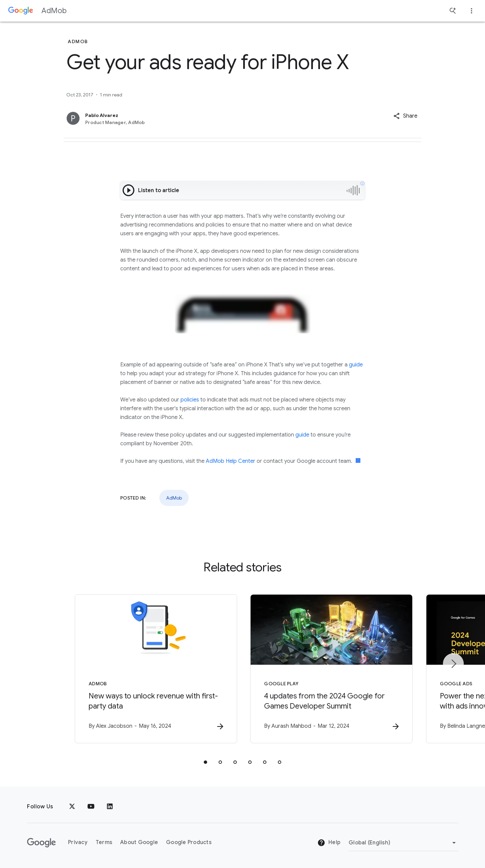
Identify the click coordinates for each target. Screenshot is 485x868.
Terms (104, 842)
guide (356, 365)
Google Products (189, 842)
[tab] (205, 762)
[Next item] (453, 664)
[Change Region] (403, 843)
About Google (139, 842)
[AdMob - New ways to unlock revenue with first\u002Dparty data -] (154, 669)
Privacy (78, 842)
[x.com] (72, 807)
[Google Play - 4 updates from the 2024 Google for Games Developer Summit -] (331, 669)
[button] (405, 116)
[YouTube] (91, 807)
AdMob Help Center (231, 461)
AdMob (54, 11)
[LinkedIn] (110, 807)
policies (190, 400)
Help (329, 843)
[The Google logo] (41, 843)
